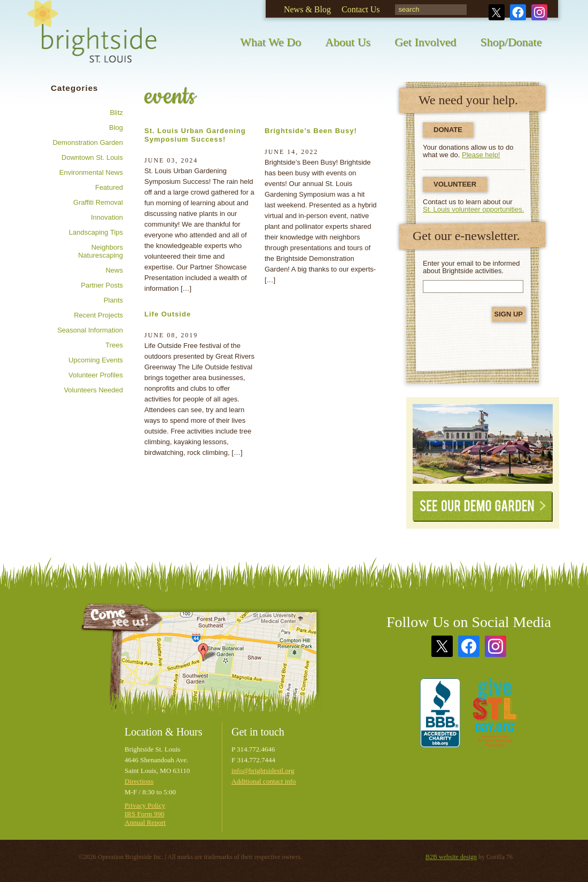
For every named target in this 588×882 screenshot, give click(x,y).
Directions (139, 781)
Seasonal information (90, 330)
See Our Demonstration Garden (483, 444)
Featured (109, 187)
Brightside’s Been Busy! (311, 131)
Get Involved (425, 42)
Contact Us (361, 9)
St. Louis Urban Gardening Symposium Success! (195, 135)
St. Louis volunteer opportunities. (473, 209)
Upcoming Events (96, 360)
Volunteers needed (93, 390)
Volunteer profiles (96, 375)
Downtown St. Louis (92, 157)
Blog (116, 127)
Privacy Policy (145, 805)
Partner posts (102, 285)
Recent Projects (98, 315)
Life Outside (168, 314)
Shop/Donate (511, 42)
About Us (348, 42)
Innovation (107, 217)
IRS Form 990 (144, 814)
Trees (114, 345)
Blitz (116, 113)
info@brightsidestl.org (263, 771)
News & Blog (307, 9)
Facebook (518, 12)
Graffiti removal (98, 202)
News (114, 270)
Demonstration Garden (88, 142)
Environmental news (91, 172)
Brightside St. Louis (92, 39)
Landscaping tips (96, 232)
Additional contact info (264, 781)
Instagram (539, 12)
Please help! (481, 155)
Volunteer (455, 184)
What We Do (270, 42)
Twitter (497, 12)
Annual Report (145, 822)
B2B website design (451, 857)
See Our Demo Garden (483, 506)
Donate (448, 130)
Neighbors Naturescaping (100, 251)
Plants (113, 300)
